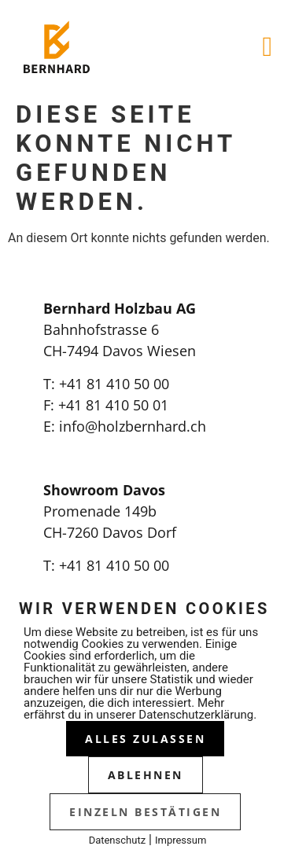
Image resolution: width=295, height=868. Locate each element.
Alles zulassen (145, 739)
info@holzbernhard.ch (133, 426)
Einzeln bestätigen (145, 812)
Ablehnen (146, 775)
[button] (267, 47)
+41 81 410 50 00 (114, 384)
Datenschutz (117, 840)
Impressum (181, 840)
